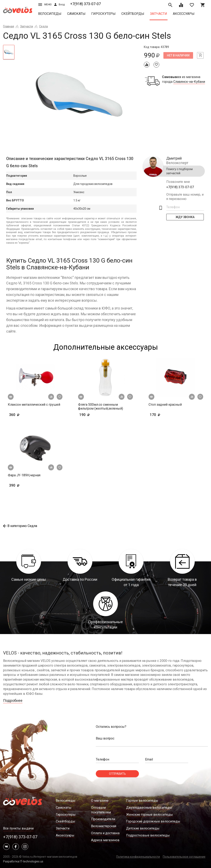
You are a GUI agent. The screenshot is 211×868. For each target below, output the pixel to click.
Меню (45, 5)
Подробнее (13, 700)
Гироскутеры (103, 14)
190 (97, 415)
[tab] (9, 52)
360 (21, 415)
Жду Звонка (185, 217)
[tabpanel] (79, 96)
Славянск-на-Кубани (189, 82)
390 (26, 485)
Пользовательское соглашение (184, 857)
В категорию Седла (20, 526)
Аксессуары (184, 14)
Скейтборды (133, 14)
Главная (9, 26)
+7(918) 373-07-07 (86, 4)
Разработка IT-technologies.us (23, 861)
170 (167, 415)
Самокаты (76, 14)
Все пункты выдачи (18, 828)
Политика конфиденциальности (138, 857)
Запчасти (159, 14)
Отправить (117, 774)
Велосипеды (50, 14)
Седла (43, 26)
